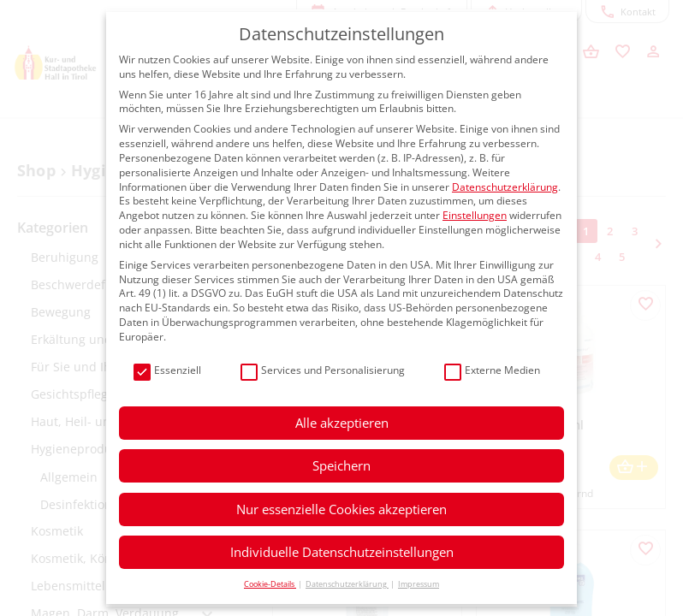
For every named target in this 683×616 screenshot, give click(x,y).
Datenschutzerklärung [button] (347, 584)
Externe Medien (492, 371)
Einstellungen (475, 215)
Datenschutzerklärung (505, 187)
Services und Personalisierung (323, 371)
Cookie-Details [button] (270, 584)
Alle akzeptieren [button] (342, 423)
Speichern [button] (341, 465)
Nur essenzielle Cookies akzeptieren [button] (341, 509)
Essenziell (167, 371)
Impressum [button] (419, 584)
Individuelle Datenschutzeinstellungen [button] (342, 552)
